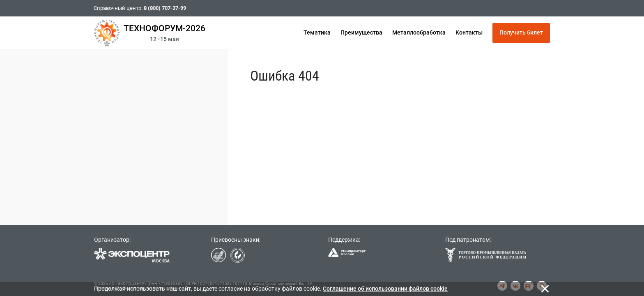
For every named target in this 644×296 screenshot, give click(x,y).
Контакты (469, 32)
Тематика (317, 32)
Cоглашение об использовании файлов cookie (385, 289)
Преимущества (361, 32)
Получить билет (521, 32)
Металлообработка (419, 32)
